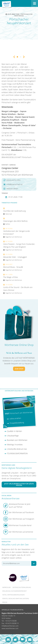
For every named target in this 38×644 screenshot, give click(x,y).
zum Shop (19, 369)
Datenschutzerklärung (22, 587)
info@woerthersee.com (10, 626)
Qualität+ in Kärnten (13, 431)
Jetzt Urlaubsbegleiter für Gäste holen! (19, 485)
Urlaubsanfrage (12, 436)
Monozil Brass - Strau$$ (13, 267)
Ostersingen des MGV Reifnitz (15, 221)
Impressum (6, 587)
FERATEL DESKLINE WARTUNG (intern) (16, 598)
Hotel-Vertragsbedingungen (13, 595)
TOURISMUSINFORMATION (16, 453)
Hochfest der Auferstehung (14, 211)
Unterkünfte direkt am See (16, 449)
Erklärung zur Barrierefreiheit (14, 591)
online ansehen (14, 419)
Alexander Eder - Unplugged (15, 257)
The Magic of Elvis (13, 277)
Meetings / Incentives (14, 445)
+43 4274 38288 (11, 621)
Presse (5, 602)
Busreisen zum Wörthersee (16, 440)
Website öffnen (11, 189)
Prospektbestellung (15, 423)
